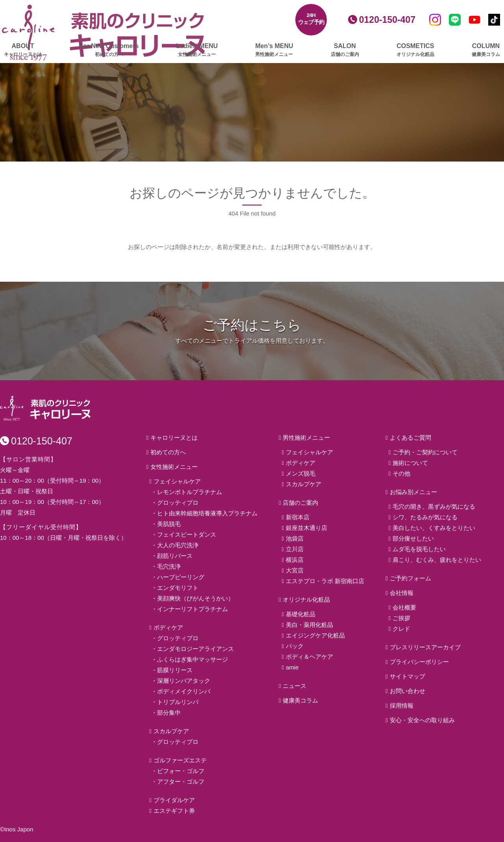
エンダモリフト (178, 587)
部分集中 (169, 712)
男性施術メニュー (306, 437)
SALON (345, 50)
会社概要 (404, 607)
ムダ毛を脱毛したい (419, 549)
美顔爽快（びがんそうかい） (195, 598)
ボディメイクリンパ (184, 691)
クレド (401, 628)
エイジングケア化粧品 (315, 635)
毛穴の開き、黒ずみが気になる (434, 506)
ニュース (295, 685)
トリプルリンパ (178, 702)
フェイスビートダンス (187, 534)
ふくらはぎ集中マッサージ (193, 659)
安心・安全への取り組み (422, 720)
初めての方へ (168, 452)
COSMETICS (415, 50)
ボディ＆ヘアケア (309, 656)
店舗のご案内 (300, 502)
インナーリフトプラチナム (193, 609)
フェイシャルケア (177, 481)
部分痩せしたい (413, 538)
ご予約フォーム (410, 578)
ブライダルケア (174, 800)
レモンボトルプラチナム (190, 492)
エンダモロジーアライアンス (195, 648)
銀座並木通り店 (307, 527)
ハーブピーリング (181, 577)
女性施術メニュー (174, 466)
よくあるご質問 (410, 437)
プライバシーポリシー (419, 661)
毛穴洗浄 (169, 566)
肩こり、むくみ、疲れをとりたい (437, 559)
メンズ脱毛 (301, 473)
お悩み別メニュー (413, 492)
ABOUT (23, 50)
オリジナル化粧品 (306, 599)
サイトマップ (408, 676)
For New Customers (109, 50)
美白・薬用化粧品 (309, 624)
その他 (401, 473)
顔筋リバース (175, 555)
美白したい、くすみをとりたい (434, 527)
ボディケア (168, 627)
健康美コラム (300, 700)
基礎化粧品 (301, 614)
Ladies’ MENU (197, 50)
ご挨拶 (401, 618)
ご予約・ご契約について (425, 452)
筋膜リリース (175, 670)
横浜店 (295, 559)
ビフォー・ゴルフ (181, 770)
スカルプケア (171, 731)
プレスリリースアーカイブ (425, 647)
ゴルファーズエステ (180, 760)
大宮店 (295, 570)
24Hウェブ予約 (311, 19)
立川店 (295, 549)
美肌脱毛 (169, 523)
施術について (410, 462)
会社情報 (402, 592)
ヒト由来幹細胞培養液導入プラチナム (207, 513)
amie (292, 667)
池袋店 (295, 538)
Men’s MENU (274, 50)
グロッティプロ (178, 502)
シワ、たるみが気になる (425, 517)
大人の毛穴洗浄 (178, 545)
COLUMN (486, 50)
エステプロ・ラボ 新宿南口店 (325, 581)
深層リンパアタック (184, 680)
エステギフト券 (174, 810)
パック (295, 646)
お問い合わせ (408, 691)
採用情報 (402, 705)
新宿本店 (298, 517)
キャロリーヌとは (174, 437)
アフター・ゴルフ (181, 781)
